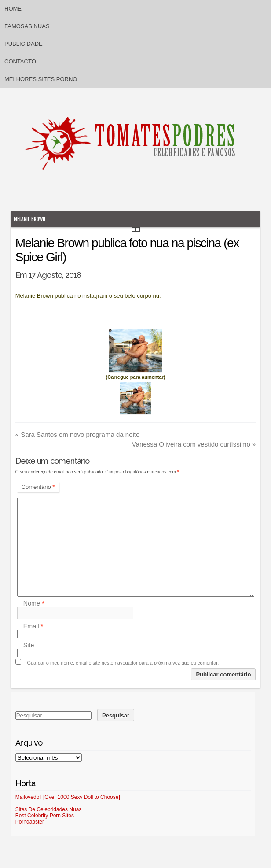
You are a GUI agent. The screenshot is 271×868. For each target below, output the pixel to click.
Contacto (20, 61)
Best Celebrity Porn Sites (45, 816)
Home (13, 9)
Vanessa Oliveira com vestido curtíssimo (194, 444)
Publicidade (24, 44)
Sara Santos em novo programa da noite (78, 434)
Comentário (38, 487)
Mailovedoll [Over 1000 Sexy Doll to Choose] (68, 797)
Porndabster (30, 822)
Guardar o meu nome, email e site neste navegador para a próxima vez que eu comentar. (123, 663)
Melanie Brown (29, 219)
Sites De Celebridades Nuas (49, 809)
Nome (34, 603)
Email (33, 626)
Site (29, 645)
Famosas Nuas (27, 26)
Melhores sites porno (41, 79)
